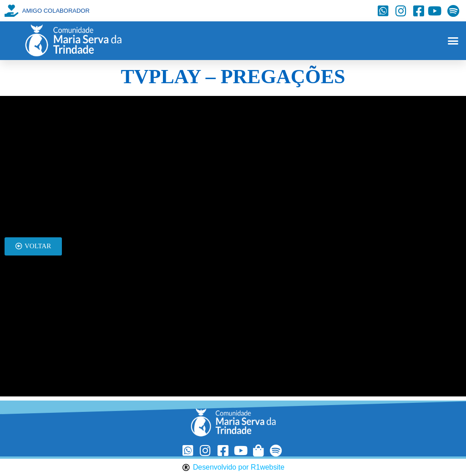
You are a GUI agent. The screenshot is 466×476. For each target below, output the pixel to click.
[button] (453, 41)
